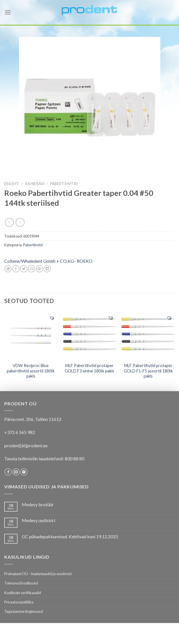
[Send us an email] (16, 472)
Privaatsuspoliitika (19, 602)
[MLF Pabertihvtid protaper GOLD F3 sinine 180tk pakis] (89, 335)
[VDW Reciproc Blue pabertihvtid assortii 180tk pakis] (31, 336)
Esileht (12, 184)
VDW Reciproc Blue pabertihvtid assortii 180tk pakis (31, 371)
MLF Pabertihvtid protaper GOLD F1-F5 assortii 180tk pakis (148, 371)
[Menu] (8, 12)
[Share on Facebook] (16, 269)
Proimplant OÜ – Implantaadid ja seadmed (38, 574)
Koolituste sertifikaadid (23, 593)
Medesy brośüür (38, 504)
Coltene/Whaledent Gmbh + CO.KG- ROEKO (48, 261)
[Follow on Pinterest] (24, 472)
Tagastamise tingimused (24, 611)
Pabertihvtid (64, 184)
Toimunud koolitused (21, 583)
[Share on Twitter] (24, 269)
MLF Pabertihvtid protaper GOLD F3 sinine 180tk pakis (89, 368)
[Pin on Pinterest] (39, 269)
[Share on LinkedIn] (47, 269)
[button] (52, 318)
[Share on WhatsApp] (8, 269)
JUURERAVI (34, 184)
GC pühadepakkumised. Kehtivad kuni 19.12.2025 (70, 536)
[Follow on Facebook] (8, 472)
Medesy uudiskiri (38, 520)
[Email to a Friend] (32, 269)
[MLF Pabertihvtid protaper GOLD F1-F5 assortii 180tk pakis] (148, 335)
